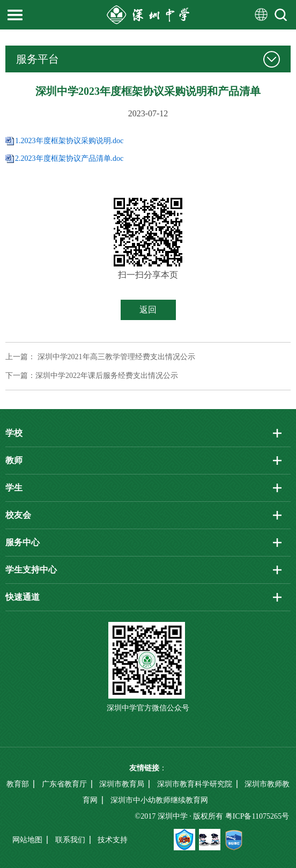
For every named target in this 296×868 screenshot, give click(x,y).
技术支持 (113, 840)
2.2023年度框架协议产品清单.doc (69, 158)
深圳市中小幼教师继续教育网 (159, 800)
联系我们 (70, 840)
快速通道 (23, 597)
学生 (14, 488)
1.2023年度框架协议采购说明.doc (69, 141)
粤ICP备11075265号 (257, 816)
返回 (148, 310)
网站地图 (27, 840)
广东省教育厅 (64, 784)
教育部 (18, 784)
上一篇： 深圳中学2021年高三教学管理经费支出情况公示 (100, 357)
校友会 (18, 515)
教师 (14, 460)
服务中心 (23, 542)
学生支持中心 (31, 570)
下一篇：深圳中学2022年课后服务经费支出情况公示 (92, 376)
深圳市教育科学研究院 (195, 784)
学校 (14, 433)
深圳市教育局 (122, 784)
